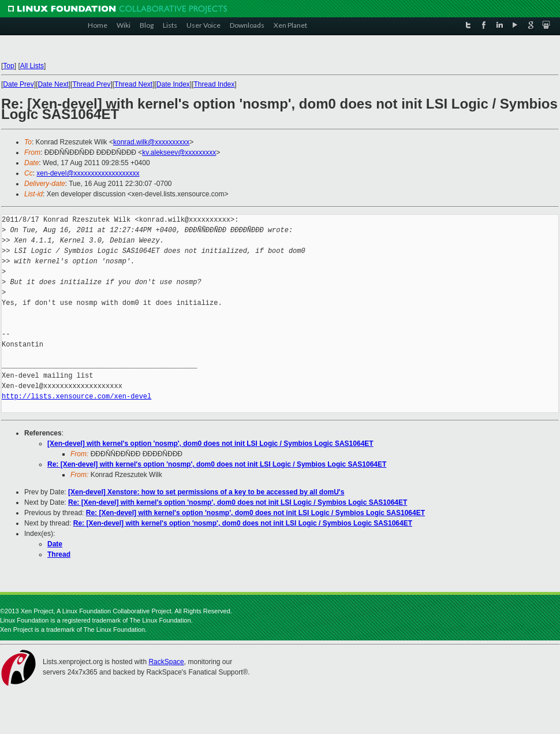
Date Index (173, 84)
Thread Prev (91, 84)
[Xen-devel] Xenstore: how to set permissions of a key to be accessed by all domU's (206, 492)
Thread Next (133, 84)
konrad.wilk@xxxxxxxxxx (151, 142)
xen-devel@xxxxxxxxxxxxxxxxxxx (88, 173)
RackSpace (166, 662)
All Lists (32, 66)
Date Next (53, 84)
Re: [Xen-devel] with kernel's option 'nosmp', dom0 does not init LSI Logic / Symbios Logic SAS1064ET (217, 464)
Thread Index (214, 84)
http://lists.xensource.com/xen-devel (76, 396)
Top (8, 66)
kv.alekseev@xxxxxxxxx (179, 152)
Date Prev (18, 84)
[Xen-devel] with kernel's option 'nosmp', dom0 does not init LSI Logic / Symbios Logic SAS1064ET (210, 444)
